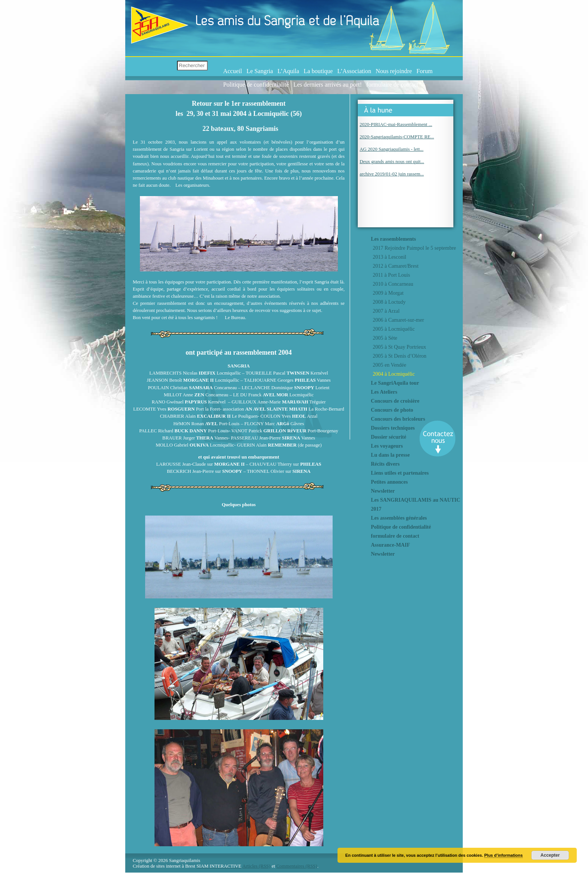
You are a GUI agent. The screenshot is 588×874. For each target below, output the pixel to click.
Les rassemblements (393, 239)
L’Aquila (288, 71)
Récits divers (385, 464)
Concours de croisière (395, 401)
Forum (424, 71)
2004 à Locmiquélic (394, 374)
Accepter (550, 855)
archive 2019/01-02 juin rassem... (392, 174)
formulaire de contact (392, 85)
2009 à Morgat (388, 293)
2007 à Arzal (386, 311)
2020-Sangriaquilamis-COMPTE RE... (397, 137)
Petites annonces (389, 482)
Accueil (232, 71)
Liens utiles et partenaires (400, 473)
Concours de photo (392, 410)
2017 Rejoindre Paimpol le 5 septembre (414, 248)
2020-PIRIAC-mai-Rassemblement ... (396, 124)
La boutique (318, 71)
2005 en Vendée (389, 365)
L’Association (354, 71)
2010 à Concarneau (393, 284)
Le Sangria (260, 71)
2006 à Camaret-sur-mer (398, 320)
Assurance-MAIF (390, 545)
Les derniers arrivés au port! (327, 85)
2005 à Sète (385, 338)
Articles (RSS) (256, 866)
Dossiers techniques (393, 428)
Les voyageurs (387, 446)
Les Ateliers (384, 392)
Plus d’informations (503, 855)
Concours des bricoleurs (398, 419)
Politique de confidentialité (256, 85)
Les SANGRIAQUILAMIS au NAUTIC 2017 (415, 504)
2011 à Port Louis (391, 275)
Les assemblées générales (399, 518)
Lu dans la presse (390, 455)
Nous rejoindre (394, 71)
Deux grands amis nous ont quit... (392, 162)
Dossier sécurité (388, 437)
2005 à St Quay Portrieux (399, 347)
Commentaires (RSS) (297, 866)
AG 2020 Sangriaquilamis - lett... (391, 149)
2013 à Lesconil (389, 257)
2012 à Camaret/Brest (396, 266)
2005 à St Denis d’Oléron (400, 356)
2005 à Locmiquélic (394, 329)
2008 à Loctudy (389, 302)
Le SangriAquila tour (395, 383)
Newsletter (383, 491)
